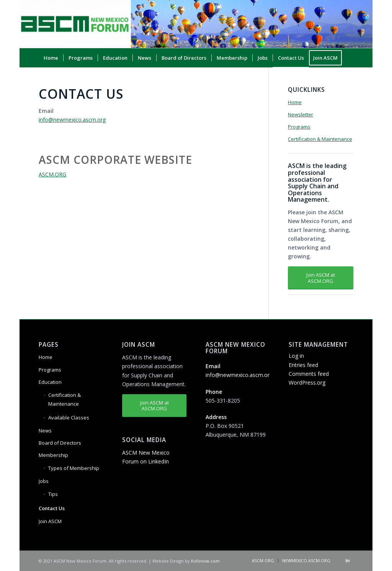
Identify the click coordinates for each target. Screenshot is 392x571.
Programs (299, 127)
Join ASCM (50, 521)
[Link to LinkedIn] (348, 560)
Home (295, 102)
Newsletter (301, 114)
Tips (53, 494)
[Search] (348, 77)
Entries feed (303, 365)
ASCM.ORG (52, 174)
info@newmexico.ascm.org (72, 120)
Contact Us (52, 508)
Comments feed (309, 374)
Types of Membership (74, 468)
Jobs (44, 481)
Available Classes (69, 418)
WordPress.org (307, 383)
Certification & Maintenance (320, 139)
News (45, 431)
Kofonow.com (205, 561)
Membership (53, 455)
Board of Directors (60, 443)
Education (50, 382)
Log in (296, 356)
